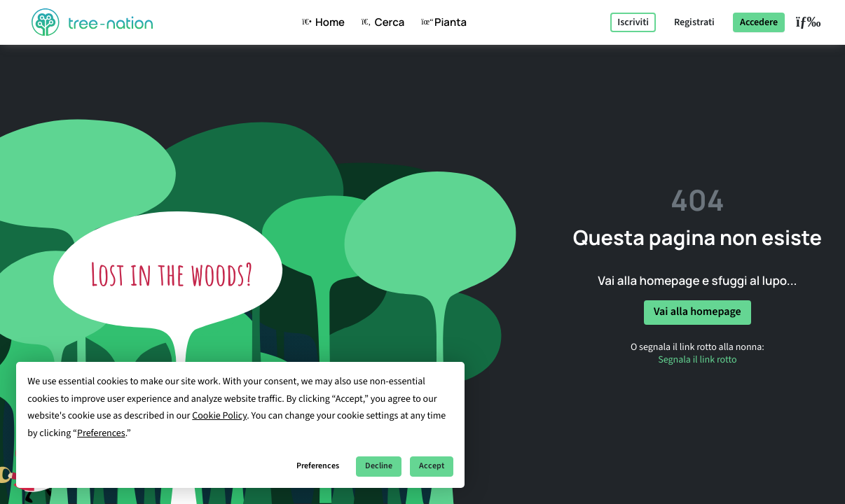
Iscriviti (633, 22)
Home (321, 22)
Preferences (318, 466)
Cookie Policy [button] (219, 416)
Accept (432, 466)
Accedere (759, 22)
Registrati (694, 22)
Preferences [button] (101, 433)
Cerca (380, 22)
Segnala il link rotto (697, 360)
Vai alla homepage (698, 312)
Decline (379, 466)
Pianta (441, 22)
